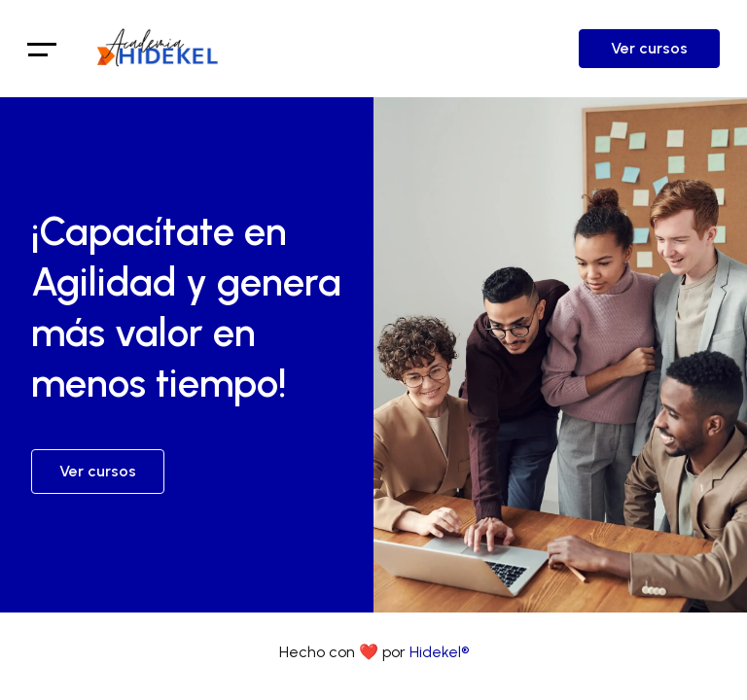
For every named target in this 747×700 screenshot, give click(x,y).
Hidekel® (439, 652)
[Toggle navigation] (42, 49)
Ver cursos (649, 48)
